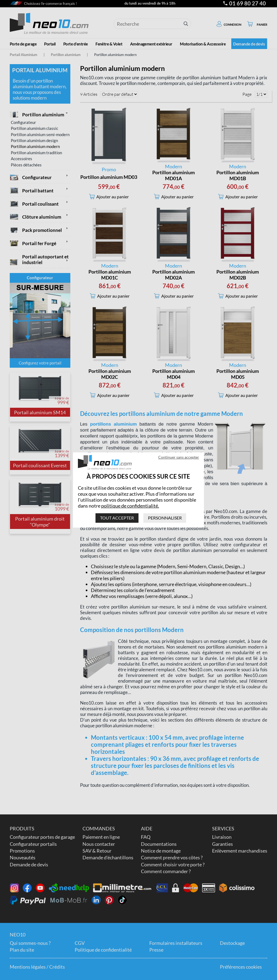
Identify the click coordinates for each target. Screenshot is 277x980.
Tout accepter (117, 518)
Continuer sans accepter (179, 457)
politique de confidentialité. (130, 506)
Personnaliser (165, 518)
